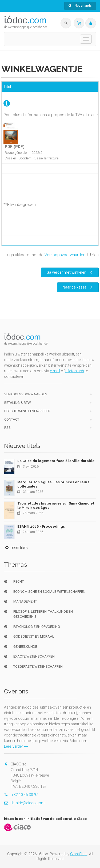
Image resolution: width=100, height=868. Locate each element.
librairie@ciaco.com (24, 803)
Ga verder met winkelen (70, 272)
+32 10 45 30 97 (21, 795)
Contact (12, 419)
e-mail (55, 371)
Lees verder (16, 746)
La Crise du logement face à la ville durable (56, 461)
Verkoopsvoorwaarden (65, 255)
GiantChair (79, 854)
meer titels (16, 548)
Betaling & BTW (18, 403)
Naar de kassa (78, 287)
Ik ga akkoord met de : (52, 255)
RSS (7, 428)
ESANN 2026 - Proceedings (41, 526)
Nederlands (80, 6)
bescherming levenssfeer (27, 411)
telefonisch (75, 371)
